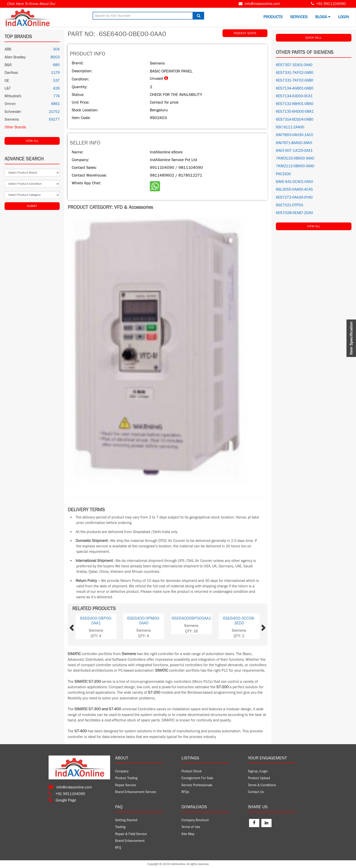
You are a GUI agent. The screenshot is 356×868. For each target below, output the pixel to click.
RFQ (118, 848)
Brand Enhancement (130, 841)
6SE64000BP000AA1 (191, 618)
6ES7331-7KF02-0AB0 (295, 73)
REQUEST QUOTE (245, 33)
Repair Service (126, 785)
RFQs (185, 792)
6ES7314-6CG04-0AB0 (295, 120)
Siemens (12, 120)
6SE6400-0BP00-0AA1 (96, 621)
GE (7, 81)
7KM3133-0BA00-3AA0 (295, 158)
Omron (10, 104)
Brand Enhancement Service (136, 792)
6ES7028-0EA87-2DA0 (294, 213)
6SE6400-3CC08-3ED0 (239, 621)
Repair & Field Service (131, 834)
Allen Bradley (15, 57)
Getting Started (126, 820)
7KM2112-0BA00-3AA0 (295, 166)
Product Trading (126, 778)
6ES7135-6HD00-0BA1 (295, 112)
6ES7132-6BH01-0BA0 (295, 104)
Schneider (13, 112)
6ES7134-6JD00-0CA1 (294, 96)
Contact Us (256, 792)
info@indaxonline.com (262, 4)
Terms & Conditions (262, 785)
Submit (32, 206)
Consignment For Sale (197, 778)
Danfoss (11, 73)
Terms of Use (191, 827)
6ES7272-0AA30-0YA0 (294, 197)
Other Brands (15, 127)
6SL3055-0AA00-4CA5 (294, 190)
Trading (120, 827)
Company (122, 771)
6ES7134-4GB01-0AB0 (295, 88)
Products (273, 17)
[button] (79, 626)
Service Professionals (197, 785)
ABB (8, 49)
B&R (8, 65)
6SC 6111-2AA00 (290, 127)
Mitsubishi (13, 96)
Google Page (62, 800)
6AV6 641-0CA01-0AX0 (294, 182)
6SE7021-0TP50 (289, 205)
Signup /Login (258, 771)
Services (299, 17)
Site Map (188, 834)
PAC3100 (283, 174)
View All (32, 141)
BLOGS (323, 17)
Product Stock (192, 771)
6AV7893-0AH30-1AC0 (294, 135)
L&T (8, 88)
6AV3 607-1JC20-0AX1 (294, 151)
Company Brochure (195, 820)
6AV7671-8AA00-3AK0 (294, 143)
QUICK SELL (314, 38)
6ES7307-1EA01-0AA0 (294, 65)
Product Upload (259, 778)
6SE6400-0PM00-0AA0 (144, 621)
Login (344, 17)
